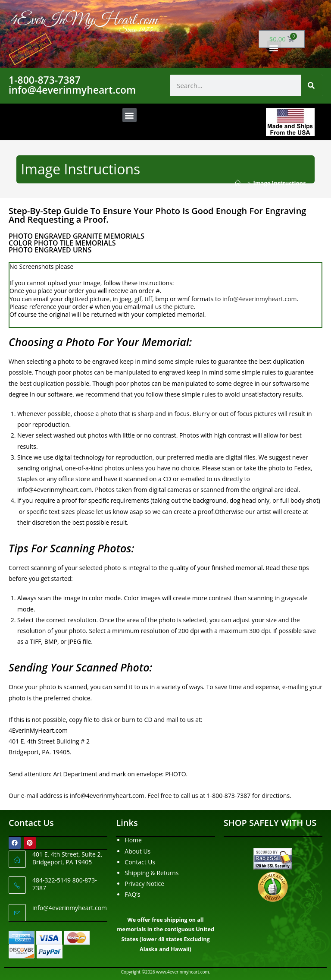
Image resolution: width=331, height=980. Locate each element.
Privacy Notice (144, 884)
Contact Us (140, 862)
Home (133, 840)
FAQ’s (132, 894)
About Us (137, 851)
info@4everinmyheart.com (260, 299)
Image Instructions (280, 183)
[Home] (240, 183)
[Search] (312, 85)
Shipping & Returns (151, 873)
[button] (274, 48)
